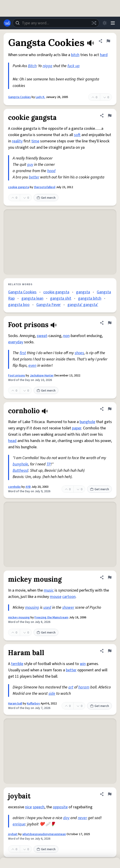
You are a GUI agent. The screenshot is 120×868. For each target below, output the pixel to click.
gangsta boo (19, 305)
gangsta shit (61, 298)
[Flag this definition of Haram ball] (110, 651)
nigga (47, 66)
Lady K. (40, 97)
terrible (17, 664)
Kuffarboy (33, 704)
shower (68, 607)
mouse (56, 597)
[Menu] (113, 23)
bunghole (87, 422)
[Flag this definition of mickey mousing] (110, 577)
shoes (79, 353)
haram (84, 687)
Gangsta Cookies (20, 97)
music (49, 590)
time (35, 141)
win (83, 664)
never (82, 818)
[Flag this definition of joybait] (110, 794)
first (23, 353)
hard (104, 55)
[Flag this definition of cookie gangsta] (110, 116)
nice (28, 807)
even (32, 366)
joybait (13, 834)
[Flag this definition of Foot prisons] (110, 323)
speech (39, 807)
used (47, 607)
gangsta (83, 292)
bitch (75, 55)
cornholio (14, 487)
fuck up (74, 66)
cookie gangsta (19, 187)
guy (30, 165)
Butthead (20, 470)
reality (17, 141)
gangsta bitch (90, 298)
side (52, 694)
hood (51, 171)
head (12, 441)
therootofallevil (45, 187)
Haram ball (15, 704)
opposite (60, 807)
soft (77, 135)
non (66, 336)
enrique (19, 824)
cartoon (69, 597)
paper (77, 428)
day (66, 818)
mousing (32, 607)
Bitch (32, 66)
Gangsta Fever (48, 305)
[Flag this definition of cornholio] (110, 409)
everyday (16, 342)
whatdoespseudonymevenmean (44, 834)
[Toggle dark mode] (105, 23)
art (71, 687)
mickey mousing (19, 617)
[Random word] (94, 23)
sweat (42, 336)
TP (49, 464)
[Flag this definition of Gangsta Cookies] (108, 41)
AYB (28, 487)
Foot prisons (17, 376)
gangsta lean (32, 298)
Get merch (46, 198)
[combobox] (56, 23)
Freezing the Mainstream (51, 617)
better (34, 177)
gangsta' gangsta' (83, 305)
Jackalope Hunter (42, 376)
